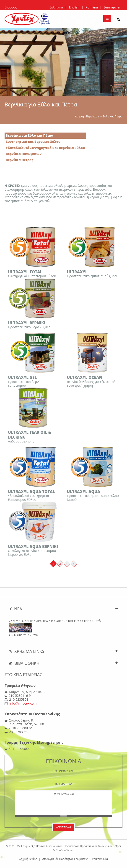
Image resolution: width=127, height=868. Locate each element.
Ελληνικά (56, 7)
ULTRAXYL (77, 272)
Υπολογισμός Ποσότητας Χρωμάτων (65, 859)
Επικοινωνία (100, 859)
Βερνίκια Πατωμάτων (24, 154)
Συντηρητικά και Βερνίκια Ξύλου (33, 142)
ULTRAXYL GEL (22, 377)
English (74, 7)
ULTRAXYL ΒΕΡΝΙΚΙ (27, 323)
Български (112, 7)
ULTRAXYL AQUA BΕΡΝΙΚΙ (33, 547)
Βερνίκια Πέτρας (19, 160)
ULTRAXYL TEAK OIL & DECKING (30, 435)
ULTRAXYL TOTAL (25, 272)
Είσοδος (11, 7)
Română (92, 7)
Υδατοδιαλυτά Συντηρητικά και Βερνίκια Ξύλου (45, 148)
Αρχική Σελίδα (28, 859)
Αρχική (79, 116)
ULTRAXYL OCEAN (85, 377)
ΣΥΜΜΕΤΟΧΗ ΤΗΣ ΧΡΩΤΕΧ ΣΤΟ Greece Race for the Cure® (55, 621)
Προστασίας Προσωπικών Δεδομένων (88, 846)
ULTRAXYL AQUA (84, 492)
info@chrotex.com (23, 703)
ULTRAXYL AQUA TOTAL (31, 492)
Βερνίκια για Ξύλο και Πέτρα (30, 135)
